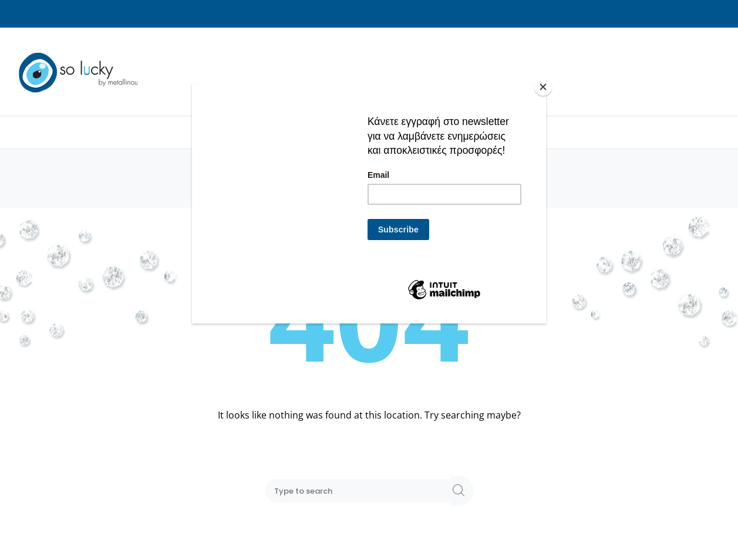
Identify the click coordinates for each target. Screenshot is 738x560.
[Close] (543, 87)
